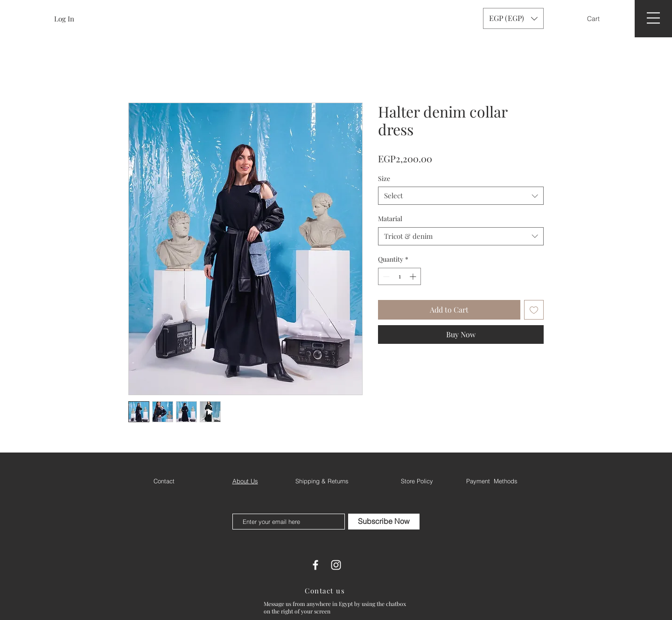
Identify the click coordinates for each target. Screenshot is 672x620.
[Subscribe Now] (384, 522)
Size (384, 178)
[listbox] (513, 18)
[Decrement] (385, 276)
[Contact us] (326, 591)
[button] (599, 19)
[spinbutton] (399, 276)
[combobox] (461, 196)
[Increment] (414, 276)
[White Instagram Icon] (336, 565)
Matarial (390, 219)
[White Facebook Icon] (315, 565)
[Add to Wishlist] (534, 310)
